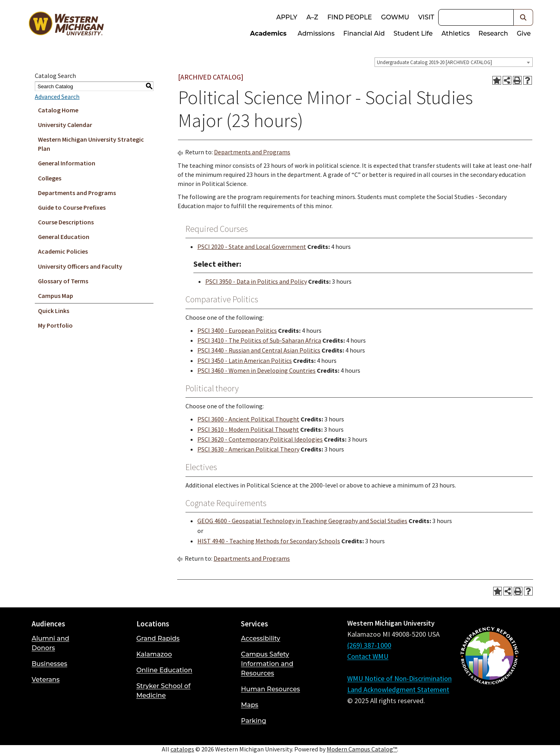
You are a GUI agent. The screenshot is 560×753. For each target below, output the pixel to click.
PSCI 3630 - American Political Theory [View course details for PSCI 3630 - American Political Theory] (248, 449)
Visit (426, 17)
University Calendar (65, 125)
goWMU (395, 17)
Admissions (316, 33)
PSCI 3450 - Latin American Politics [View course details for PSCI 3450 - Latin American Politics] (245, 360)
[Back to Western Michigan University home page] (66, 25)
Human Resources (270, 689)
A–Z (312, 17)
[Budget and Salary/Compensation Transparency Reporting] (489, 677)
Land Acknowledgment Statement (398, 689)
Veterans (46, 680)
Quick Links (54, 311)
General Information (67, 163)
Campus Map (56, 296)
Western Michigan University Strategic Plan (91, 144)
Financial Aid (364, 33)
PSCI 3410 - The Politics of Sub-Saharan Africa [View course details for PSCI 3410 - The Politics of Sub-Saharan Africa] (259, 340)
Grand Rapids (158, 638)
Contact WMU (368, 656)
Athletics (456, 33)
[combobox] (454, 62)
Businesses (49, 664)
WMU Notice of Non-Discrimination (399, 678)
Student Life (413, 33)
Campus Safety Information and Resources (267, 664)
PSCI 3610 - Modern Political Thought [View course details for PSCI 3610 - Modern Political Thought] (248, 429)
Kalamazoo (154, 654)
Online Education (164, 670)
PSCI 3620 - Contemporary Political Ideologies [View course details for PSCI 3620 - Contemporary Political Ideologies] (260, 439)
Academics (268, 33)
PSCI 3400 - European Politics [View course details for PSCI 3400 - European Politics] (237, 330)
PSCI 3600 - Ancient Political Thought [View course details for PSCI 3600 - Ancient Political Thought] (248, 419)
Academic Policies (63, 251)
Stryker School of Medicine (164, 691)
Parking (254, 721)
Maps (250, 705)
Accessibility (260, 638)
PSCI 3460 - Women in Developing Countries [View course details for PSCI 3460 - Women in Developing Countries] (256, 370)
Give (524, 33)
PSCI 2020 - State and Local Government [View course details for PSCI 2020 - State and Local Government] (252, 247)
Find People (350, 17)
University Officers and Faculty (80, 266)
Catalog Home (58, 110)
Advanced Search (57, 97)
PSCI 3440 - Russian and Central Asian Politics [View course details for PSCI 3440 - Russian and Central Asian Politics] (259, 350)
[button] (523, 17)
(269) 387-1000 (369, 645)
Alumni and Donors (50, 643)
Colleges (50, 178)
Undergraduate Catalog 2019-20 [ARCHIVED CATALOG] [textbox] (434, 62)
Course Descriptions (66, 222)
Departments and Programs (77, 193)
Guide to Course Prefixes (72, 207)
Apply (287, 17)
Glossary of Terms (63, 281)
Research (493, 33)
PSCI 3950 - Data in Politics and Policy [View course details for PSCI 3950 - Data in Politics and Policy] (256, 281)
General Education (64, 237)
